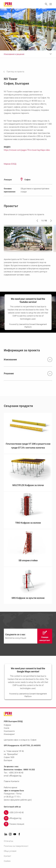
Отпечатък (9, 841)
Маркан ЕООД (10, 164)
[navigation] (16, 72)
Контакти (15, 781)
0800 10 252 (29, 770)
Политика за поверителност (16, 846)
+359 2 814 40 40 (16, 773)
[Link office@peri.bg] (28, 818)
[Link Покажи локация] (28, 824)
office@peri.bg (15, 776)
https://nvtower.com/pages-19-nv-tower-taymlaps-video (27, 150)
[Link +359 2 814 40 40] (28, 813)
